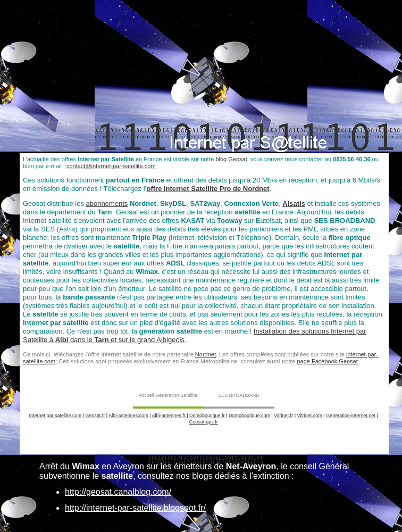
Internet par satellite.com (55, 415)
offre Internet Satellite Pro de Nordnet (208, 189)
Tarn (102, 340)
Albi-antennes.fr (169, 415)
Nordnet (206, 354)
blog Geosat (231, 159)
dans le (82, 340)
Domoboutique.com (249, 415)
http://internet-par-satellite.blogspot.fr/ (135, 508)
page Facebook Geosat (327, 361)
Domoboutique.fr (207, 415)
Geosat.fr (95, 415)
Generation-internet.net (351, 415)
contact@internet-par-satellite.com (111, 166)
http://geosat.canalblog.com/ (118, 492)
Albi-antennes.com (128, 415)
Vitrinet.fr (283, 415)
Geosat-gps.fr (203, 422)
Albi (63, 340)
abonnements (107, 203)
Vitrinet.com (309, 415)
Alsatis (294, 203)
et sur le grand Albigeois (148, 340)
